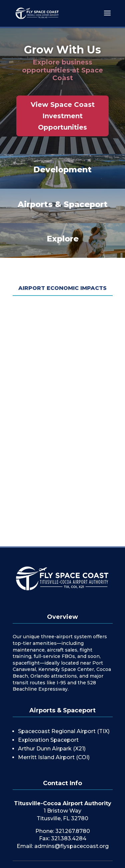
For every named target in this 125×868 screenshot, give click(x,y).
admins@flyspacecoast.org (71, 846)
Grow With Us (62, 50)
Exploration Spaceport (48, 740)
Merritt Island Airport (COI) (54, 757)
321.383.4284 (69, 838)
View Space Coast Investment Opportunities (63, 116)
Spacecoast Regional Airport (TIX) (64, 731)
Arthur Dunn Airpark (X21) (52, 749)
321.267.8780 (73, 831)
